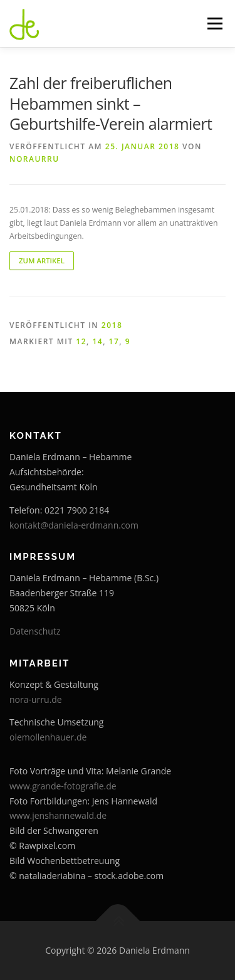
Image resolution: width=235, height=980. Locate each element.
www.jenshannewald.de (58, 815)
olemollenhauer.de (48, 737)
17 (114, 341)
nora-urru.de (36, 699)
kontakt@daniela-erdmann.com (74, 525)
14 (97, 341)
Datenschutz (35, 631)
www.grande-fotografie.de (63, 786)
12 (81, 341)
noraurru (34, 159)
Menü (214, 24)
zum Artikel (42, 261)
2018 (112, 325)
